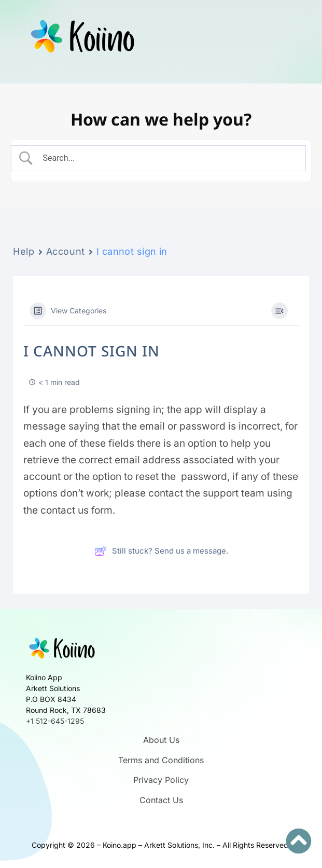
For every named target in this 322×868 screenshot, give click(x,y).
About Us (161, 740)
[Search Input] (167, 158)
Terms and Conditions (161, 760)
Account (66, 251)
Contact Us (161, 800)
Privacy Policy (161, 780)
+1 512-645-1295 (55, 721)
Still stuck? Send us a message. (161, 551)
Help (24, 251)
